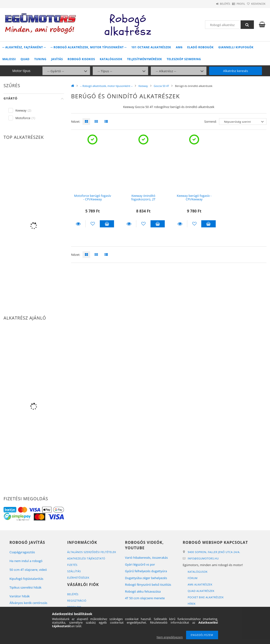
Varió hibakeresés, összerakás (146, 558)
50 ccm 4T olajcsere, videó (28, 570)
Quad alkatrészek (201, 591)
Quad (25, 59)
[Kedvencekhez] (93, 224)
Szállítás (74, 571)
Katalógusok (111, 59)
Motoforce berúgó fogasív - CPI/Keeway (93, 197)
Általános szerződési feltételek (92, 552)
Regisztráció (77, 601)
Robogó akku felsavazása (143, 591)
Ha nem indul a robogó (26, 561)
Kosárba (107, 224)
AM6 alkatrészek (200, 584)
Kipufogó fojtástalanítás (26, 579)
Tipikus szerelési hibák (25, 587)
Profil (233, 4)
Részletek (78, 224)
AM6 (179, 47)
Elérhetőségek (78, 578)
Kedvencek (256, 4)
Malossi (9, 59)
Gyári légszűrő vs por (140, 564)
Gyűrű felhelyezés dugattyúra (146, 571)
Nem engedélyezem (170, 637)
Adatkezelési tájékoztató (86, 558)
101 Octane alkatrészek (151, 47)
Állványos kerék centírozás (28, 603)
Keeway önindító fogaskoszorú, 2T (143, 197)
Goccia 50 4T (162, 86)
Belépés (212, 4)
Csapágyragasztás (22, 552)
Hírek (192, 604)
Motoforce (23, 118)
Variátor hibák (20, 596)
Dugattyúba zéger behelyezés (146, 578)
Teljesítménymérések (144, 59)
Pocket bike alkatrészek (206, 597)
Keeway (143, 86)
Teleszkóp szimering (184, 59)
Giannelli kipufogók (236, 47)
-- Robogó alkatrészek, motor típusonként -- (89, 47)
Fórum (193, 578)
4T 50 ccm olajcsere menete (145, 598)
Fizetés (72, 565)
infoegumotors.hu (203, 558)
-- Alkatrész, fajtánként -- (24, 47)
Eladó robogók (200, 47)
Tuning (40, 59)
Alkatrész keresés (236, 71)
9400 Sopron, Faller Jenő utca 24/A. (214, 552)
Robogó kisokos (81, 59)
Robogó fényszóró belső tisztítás (148, 585)
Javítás (57, 59)
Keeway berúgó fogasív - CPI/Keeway (194, 197)
